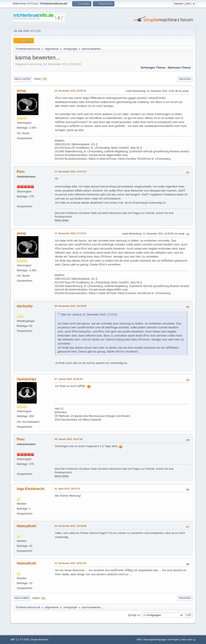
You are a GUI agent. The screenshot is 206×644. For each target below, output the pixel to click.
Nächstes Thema (179, 68)
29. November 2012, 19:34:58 (71, 306)
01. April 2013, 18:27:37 (67, 489)
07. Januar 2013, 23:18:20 (69, 379)
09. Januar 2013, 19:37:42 (69, 439)
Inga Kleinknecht (31, 489)
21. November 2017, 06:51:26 (71, 563)
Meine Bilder (62, 220)
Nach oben (22, 598)
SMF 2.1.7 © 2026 (20, 639)
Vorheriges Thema (153, 68)
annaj (21, 91)
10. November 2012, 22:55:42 (71, 91)
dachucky (25, 306)
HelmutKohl (27, 526)
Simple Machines (40, 639)
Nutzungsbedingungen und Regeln (162, 639)
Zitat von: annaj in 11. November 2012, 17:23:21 (89, 315)
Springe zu (134, 615)
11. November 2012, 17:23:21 (71, 233)
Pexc (21, 172)
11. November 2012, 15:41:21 (71, 172)
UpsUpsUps (27, 379)
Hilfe (139, 639)
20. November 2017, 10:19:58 (71, 526)
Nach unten (22, 79)
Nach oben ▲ (189, 639)
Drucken (185, 79)
